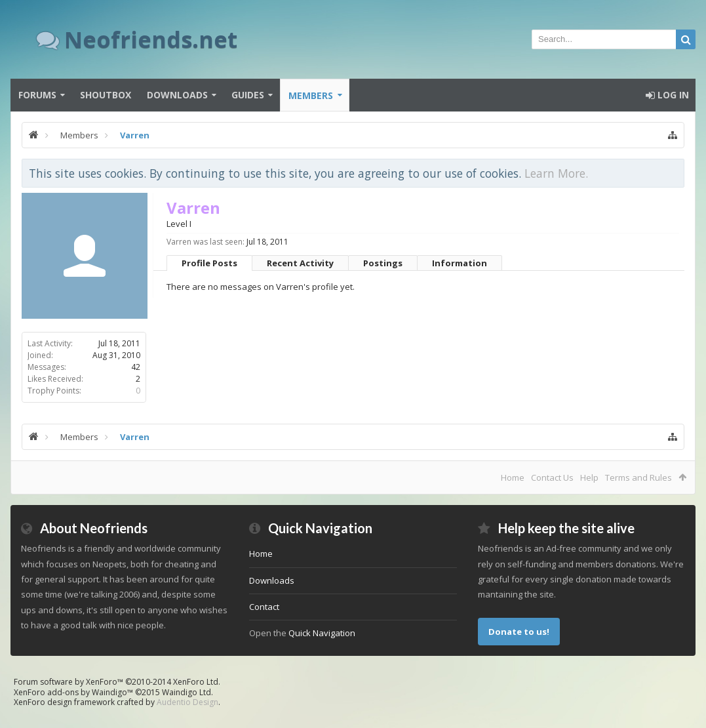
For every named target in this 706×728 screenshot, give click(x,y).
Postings (383, 263)
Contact (264, 607)
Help (589, 477)
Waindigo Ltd (186, 692)
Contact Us (552, 477)
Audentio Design (187, 702)
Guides (248, 95)
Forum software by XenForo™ (117, 682)
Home (513, 477)
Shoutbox (106, 95)
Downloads (177, 95)
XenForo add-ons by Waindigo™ (73, 692)
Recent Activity (300, 263)
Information (460, 263)
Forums (37, 95)
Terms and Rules (638, 477)
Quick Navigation (322, 633)
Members (311, 95)
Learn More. (556, 173)
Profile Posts (209, 263)
